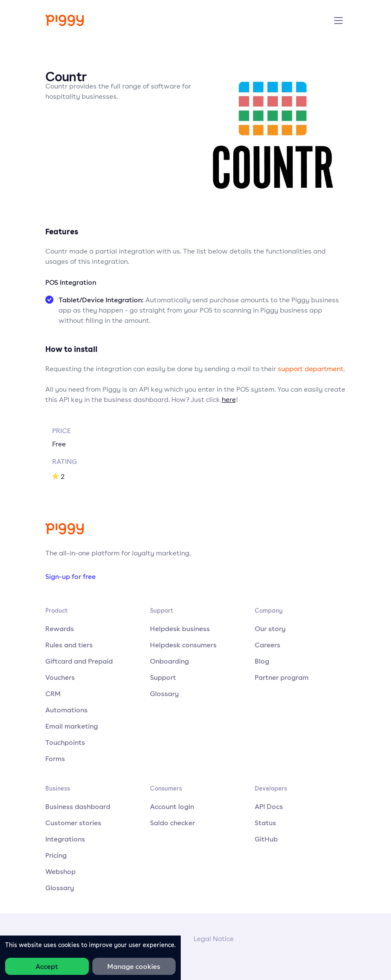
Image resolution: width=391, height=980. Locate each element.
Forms (55, 759)
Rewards (60, 629)
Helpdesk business (180, 629)
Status (265, 823)
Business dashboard (78, 806)
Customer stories (73, 823)
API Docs (269, 806)
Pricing (56, 855)
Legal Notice (214, 939)
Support (163, 677)
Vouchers (60, 677)
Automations (66, 710)
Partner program (282, 677)
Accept (47, 966)
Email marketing (72, 726)
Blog (262, 661)
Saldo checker (172, 823)
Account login (172, 806)
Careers (268, 645)
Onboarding (169, 661)
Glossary (165, 694)
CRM (53, 694)
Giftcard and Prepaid (79, 661)
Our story (270, 629)
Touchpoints (65, 742)
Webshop (60, 871)
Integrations (65, 839)
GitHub (266, 839)
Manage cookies (134, 966)
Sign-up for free (71, 576)
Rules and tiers (69, 645)
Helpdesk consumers (183, 645)
